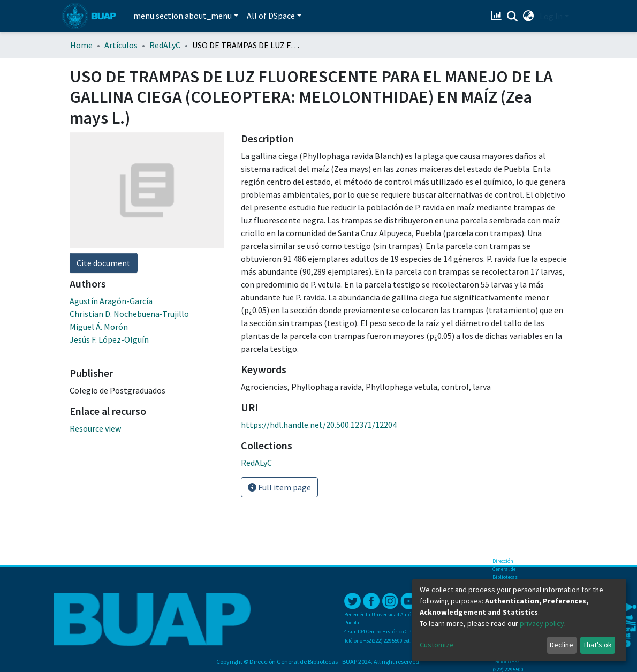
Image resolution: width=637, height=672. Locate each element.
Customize (437, 645)
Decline (562, 645)
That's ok (597, 645)
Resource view (95, 428)
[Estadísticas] (498, 16)
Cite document (104, 263)
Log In (551, 16)
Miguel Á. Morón (99, 327)
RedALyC (165, 45)
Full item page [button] (279, 487)
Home (81, 45)
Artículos (121, 45)
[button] (529, 16)
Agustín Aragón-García (111, 301)
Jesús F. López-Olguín (109, 339)
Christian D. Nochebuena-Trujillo (129, 314)
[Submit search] (513, 17)
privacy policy (542, 623)
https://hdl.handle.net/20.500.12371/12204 (319, 425)
